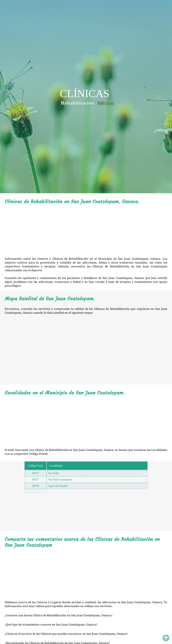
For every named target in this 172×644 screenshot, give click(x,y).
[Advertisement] (86, 231)
